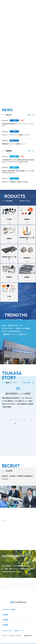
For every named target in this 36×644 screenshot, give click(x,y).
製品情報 (5, 634)
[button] (31, 424)
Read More (26, 324)
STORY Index (26, 387)
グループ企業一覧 (8, 551)
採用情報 (5, 639)
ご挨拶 (5, 537)
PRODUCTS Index (25, 201)
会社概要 (5, 542)
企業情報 (5, 629)
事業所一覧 (6, 547)
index (29, 115)
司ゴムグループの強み (9, 624)
